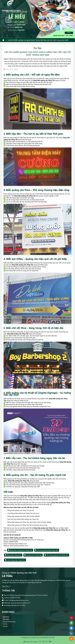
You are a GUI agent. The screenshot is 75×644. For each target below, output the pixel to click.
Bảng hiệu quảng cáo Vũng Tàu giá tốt (21, 510)
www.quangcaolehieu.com (19, 546)
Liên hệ (5, 626)
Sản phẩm (6, 619)
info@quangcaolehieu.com (17, 544)
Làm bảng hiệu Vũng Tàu (15, 560)
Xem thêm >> (6, 586)
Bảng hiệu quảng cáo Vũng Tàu (20, 550)
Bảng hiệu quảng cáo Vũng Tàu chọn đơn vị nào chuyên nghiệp (29, 522)
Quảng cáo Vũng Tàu (33, 555)
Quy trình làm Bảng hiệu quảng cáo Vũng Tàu (23, 519)
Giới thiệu (6, 617)
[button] (67, 20)
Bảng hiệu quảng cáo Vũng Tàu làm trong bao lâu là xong (27, 525)
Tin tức (5, 624)
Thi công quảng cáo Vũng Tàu (56, 555)
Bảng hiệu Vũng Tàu (13, 555)
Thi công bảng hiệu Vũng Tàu (47, 550)
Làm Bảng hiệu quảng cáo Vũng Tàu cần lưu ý (23, 513)
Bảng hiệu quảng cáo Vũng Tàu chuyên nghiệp (23, 516)
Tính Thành (51, 638)
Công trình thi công (9, 622)
